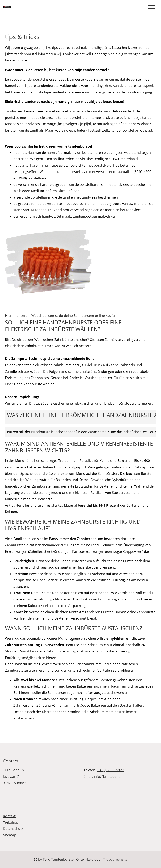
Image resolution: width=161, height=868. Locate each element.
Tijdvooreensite (115, 859)
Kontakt (9, 816)
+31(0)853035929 (110, 770)
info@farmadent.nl (109, 776)
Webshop (11, 822)
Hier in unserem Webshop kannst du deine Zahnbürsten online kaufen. (61, 316)
